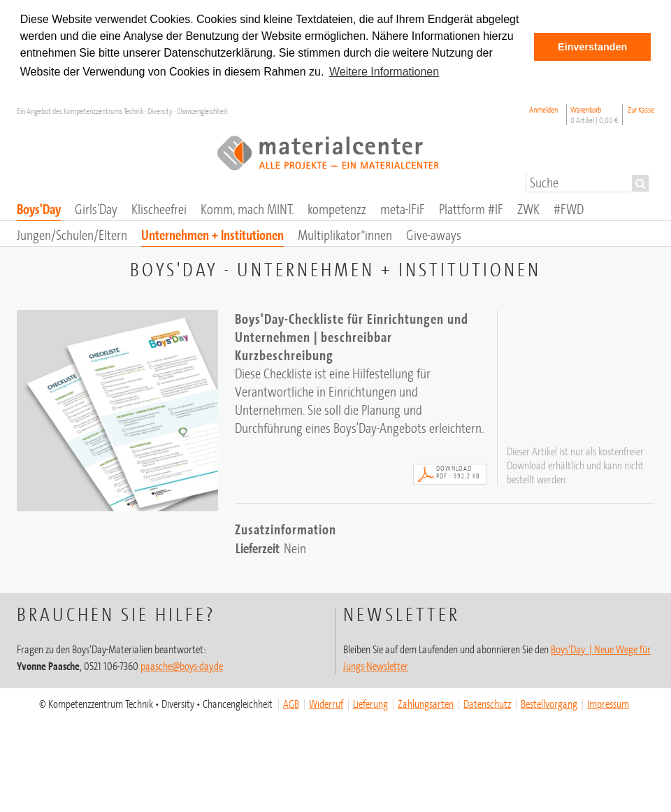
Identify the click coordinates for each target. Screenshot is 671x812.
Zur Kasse (641, 109)
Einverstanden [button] (592, 47)
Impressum (608, 704)
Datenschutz (487, 704)
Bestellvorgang (549, 704)
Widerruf (326, 704)
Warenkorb (594, 115)
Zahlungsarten (426, 704)
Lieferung (370, 704)
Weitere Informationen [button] (384, 72)
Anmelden (543, 109)
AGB (291, 704)
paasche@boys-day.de (182, 666)
